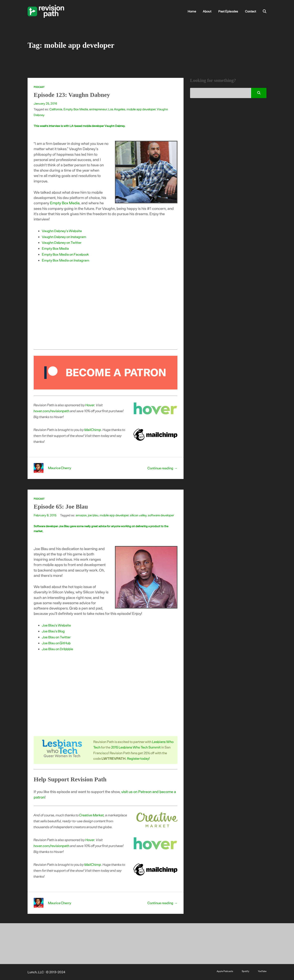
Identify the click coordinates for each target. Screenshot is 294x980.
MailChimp (93, 430)
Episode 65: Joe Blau (61, 506)
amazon (81, 515)
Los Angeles (117, 109)
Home (192, 11)
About (207, 11)
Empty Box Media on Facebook (65, 254)
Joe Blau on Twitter (56, 637)
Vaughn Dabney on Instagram (64, 237)
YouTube (262, 971)
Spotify (246, 971)
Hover (90, 405)
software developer (161, 515)
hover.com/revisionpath (52, 411)
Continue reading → (162, 468)
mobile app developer (141, 109)
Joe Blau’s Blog (53, 631)
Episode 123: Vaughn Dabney (72, 95)
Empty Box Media (76, 109)
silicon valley (138, 515)
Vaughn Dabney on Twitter (62, 242)
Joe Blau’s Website (56, 625)
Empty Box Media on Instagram (66, 260)
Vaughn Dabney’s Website (62, 231)
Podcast (39, 87)
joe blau (93, 515)
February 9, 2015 (45, 515)
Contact (251, 11)
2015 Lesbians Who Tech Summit (136, 747)
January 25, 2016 (45, 103)
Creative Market (92, 815)
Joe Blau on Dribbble (57, 649)
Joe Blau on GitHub (56, 643)
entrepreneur (98, 109)
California (56, 109)
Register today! (138, 758)
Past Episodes (228, 11)
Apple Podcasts (225, 971)
